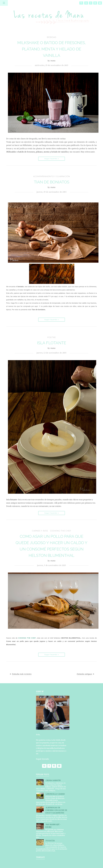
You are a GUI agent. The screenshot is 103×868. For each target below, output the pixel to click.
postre (52, 337)
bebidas (51, 37)
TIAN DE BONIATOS (52, 182)
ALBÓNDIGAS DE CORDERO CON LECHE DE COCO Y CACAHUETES (56, 810)
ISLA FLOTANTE (52, 343)
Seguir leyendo (42, 759)
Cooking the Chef (61, 531)
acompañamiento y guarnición (51, 176)
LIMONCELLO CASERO (55, 794)
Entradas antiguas (84, 674)
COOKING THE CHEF (27, 638)
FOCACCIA (50, 841)
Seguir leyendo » (52, 159)
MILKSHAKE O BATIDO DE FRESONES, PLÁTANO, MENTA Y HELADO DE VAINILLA (52, 49)
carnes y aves (40, 531)
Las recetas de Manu (51, 15)
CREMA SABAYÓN (53, 780)
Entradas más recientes (22, 674)
